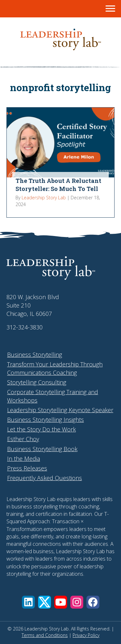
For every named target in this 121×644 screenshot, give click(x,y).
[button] (28, 602)
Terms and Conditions (45, 635)
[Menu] (110, 9)
